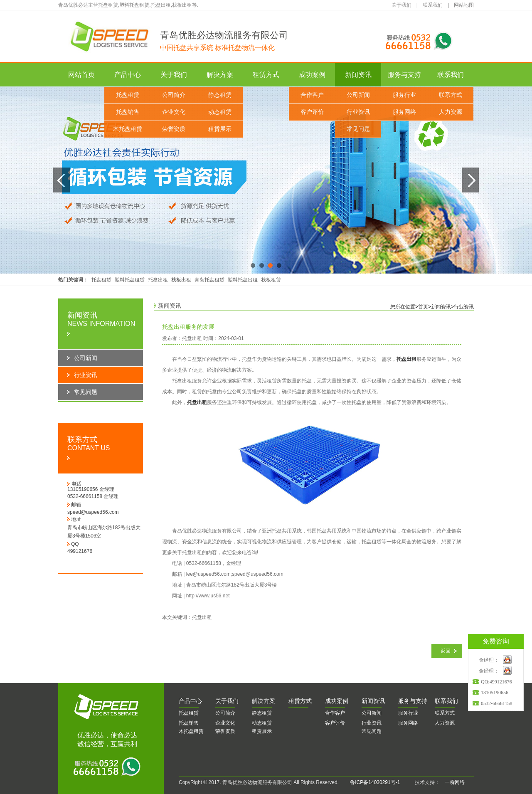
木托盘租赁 (128, 129)
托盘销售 (128, 112)
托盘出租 (158, 280)
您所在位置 (403, 307)
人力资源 (451, 112)
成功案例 (312, 75)
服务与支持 (404, 75)
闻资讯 (373, 701)
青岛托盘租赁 (209, 280)
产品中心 (128, 75)
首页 (423, 307)
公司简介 (174, 95)
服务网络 (404, 112)
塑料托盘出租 (243, 280)
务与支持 (413, 701)
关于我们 (401, 5)
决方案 (264, 701)
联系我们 (433, 5)
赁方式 (300, 701)
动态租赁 (220, 112)
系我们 (446, 701)
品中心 (190, 701)
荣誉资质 (174, 129)
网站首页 (81, 75)
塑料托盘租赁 (130, 280)
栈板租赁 (271, 280)
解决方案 (220, 75)
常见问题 (358, 129)
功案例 (337, 701)
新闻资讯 (358, 75)
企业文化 (174, 112)
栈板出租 (181, 280)
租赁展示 (220, 129)
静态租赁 (220, 95)
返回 (446, 651)
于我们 (227, 701)
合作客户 (312, 95)
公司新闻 (358, 95)
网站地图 (464, 5)
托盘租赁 (128, 95)
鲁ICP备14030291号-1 (375, 782)
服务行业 (404, 95)
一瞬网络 (452, 782)
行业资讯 (358, 112)
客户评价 (312, 112)
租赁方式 (266, 75)
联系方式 (451, 95)
